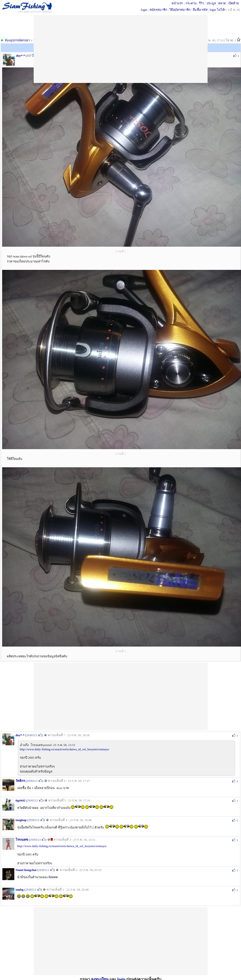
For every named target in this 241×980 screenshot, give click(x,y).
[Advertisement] (121, 696)
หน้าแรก (177, 3)
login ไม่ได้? (218, 10)
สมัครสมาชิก (158, 10)
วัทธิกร (20, 781)
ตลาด (222, 3)
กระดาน (191, 3)
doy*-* (21, 56)
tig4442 (20, 800)
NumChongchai (26, 870)
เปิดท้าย (234, 3)
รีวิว (201, 3)
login (144, 10)
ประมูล (211, 3)
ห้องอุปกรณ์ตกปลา (17, 40)
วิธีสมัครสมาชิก (180, 10)
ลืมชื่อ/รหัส (200, 10)
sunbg (19, 890)
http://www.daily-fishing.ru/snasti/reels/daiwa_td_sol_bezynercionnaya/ (65, 749)
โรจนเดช (22, 840)
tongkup (21, 820)
